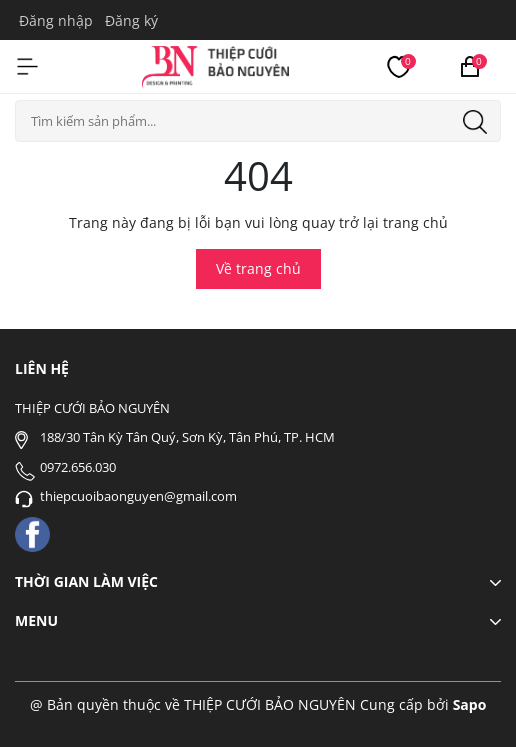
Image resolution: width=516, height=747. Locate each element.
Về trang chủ (258, 268)
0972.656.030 (78, 467)
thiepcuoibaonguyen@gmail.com (138, 496)
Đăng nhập (56, 20)
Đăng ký (131, 20)
